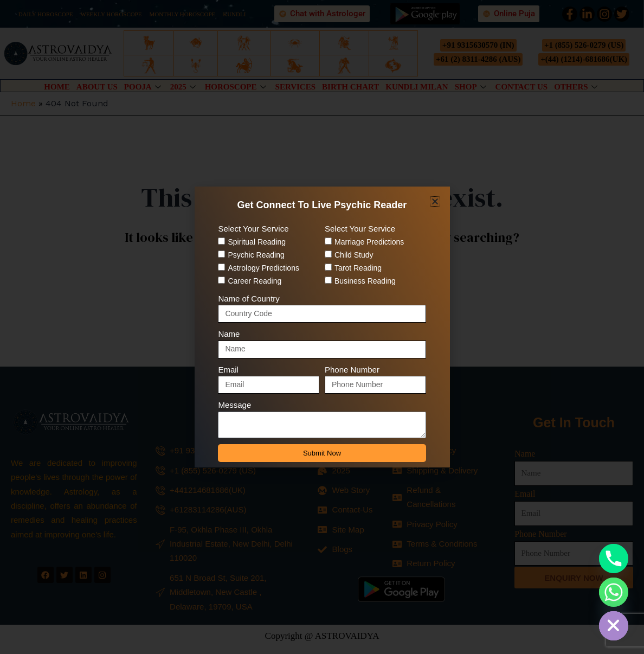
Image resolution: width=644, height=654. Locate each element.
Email (228, 370)
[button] (435, 201)
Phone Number (352, 370)
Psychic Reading (256, 255)
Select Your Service (253, 229)
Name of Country (249, 299)
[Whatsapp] (614, 592)
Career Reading (255, 281)
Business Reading (365, 281)
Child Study (354, 255)
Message (234, 405)
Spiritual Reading (257, 242)
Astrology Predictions (263, 268)
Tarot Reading (358, 268)
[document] (322, 327)
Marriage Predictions (369, 242)
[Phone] (614, 559)
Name (229, 334)
